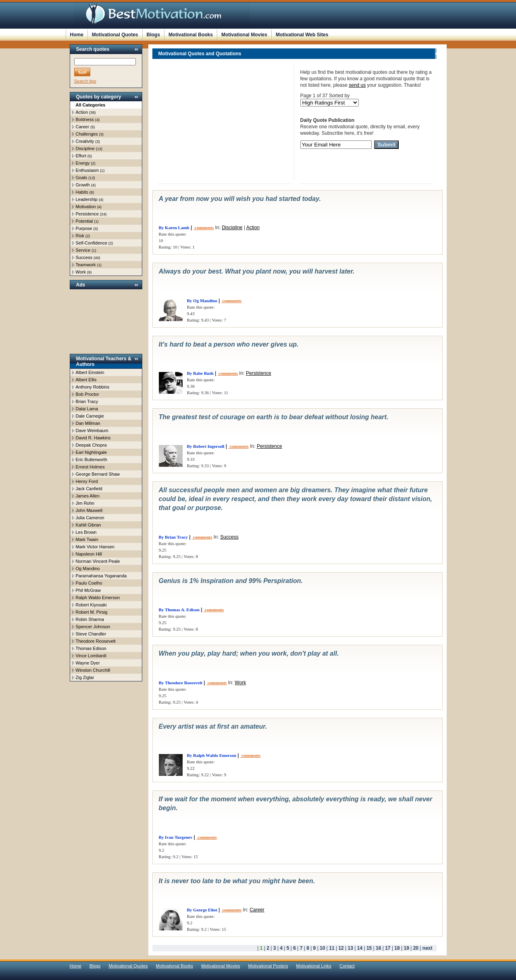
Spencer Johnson (93, 627)
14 (360, 948)
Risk (80, 236)
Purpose (84, 228)
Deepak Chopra (91, 445)
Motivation (86, 207)
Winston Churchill (93, 670)
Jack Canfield (89, 489)
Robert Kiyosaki (91, 605)
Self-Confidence (92, 243)
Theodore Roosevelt (96, 641)
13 (351, 948)
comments (204, 228)
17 (388, 948)
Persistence (87, 214)
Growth (83, 185)
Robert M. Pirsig (92, 612)
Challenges (87, 134)
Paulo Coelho (89, 583)
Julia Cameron (90, 518)
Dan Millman (88, 423)
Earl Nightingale (92, 452)
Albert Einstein (90, 372)
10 (322, 948)
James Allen (88, 496)
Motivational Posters (268, 966)
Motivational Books (191, 35)
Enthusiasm (87, 170)
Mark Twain (87, 539)
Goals (82, 178)
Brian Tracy (87, 401)
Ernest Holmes (90, 467)
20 (416, 948)
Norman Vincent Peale (98, 561)
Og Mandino (88, 568)
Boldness (85, 119)
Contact (347, 966)
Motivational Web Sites (302, 35)
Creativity (85, 141)
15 (369, 948)
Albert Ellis (86, 380)
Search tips (85, 81)
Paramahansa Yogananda (101, 576)
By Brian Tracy (173, 537)
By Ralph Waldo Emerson (212, 755)
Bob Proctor (87, 394)
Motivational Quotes (115, 35)
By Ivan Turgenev (176, 837)
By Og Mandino (202, 301)
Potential (84, 221)
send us (357, 85)
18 (397, 948)
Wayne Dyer (88, 663)
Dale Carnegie (90, 416)
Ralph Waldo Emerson (98, 598)
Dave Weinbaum (92, 430)
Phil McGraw (88, 590)
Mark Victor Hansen (95, 547)
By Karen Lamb (174, 228)
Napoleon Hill (89, 554)
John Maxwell (89, 510)
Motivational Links (314, 966)
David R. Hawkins (93, 438)
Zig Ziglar (85, 677)
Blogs (153, 35)
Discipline (85, 148)
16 (378, 948)
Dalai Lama (87, 409)
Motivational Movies (244, 35)
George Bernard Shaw (98, 474)
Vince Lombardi (91, 656)
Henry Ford (87, 481)
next (428, 948)
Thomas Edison (91, 648)
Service (83, 250)
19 (407, 948)
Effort (81, 156)
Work (81, 272)
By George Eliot (202, 910)
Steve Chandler (91, 634)
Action (82, 112)
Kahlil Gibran (88, 525)
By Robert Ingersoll (206, 446)
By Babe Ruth (200, 373)
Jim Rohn (85, 503)
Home (77, 35)
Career (83, 127)
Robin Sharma (90, 619)
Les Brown (86, 532)
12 (341, 948)
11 (332, 948)
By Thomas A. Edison (179, 610)
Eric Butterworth (92, 460)
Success (84, 257)
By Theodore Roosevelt (181, 683)
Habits (82, 192)
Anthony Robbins (93, 387)
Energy (83, 163)
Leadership (87, 199)
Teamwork (86, 265)
